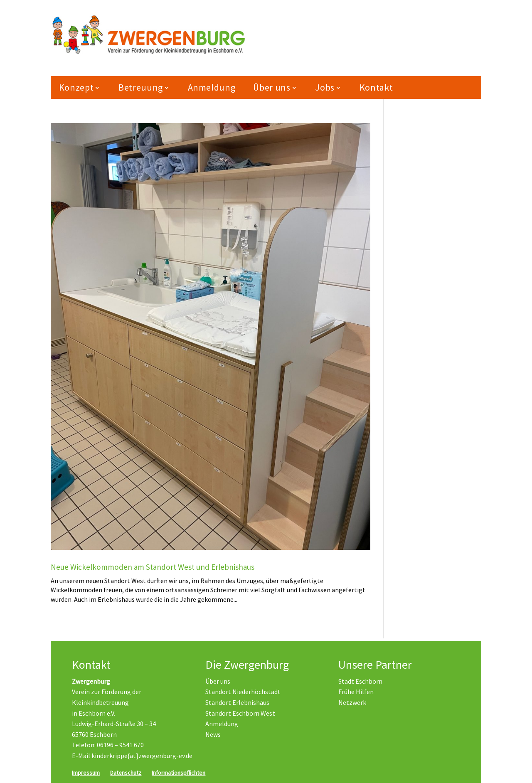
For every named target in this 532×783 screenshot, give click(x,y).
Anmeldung (212, 91)
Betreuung (141, 91)
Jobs (325, 91)
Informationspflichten (179, 773)
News (213, 734)
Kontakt (376, 91)
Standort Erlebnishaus (237, 703)
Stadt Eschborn (360, 681)
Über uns (272, 91)
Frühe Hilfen (356, 692)
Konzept (76, 91)
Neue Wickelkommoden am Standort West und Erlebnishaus (153, 570)
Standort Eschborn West (240, 713)
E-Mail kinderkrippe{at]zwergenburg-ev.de (132, 756)
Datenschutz (126, 773)
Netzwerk (352, 703)
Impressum (86, 773)
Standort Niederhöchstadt (243, 692)
